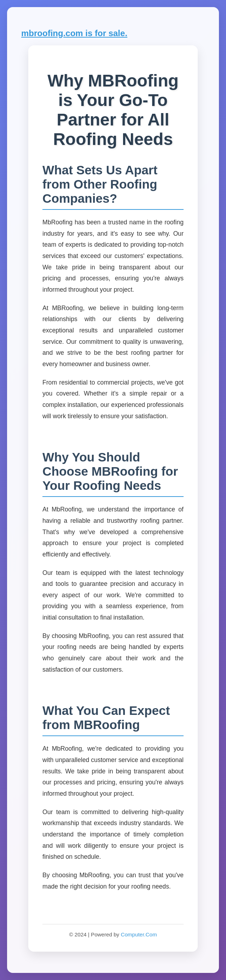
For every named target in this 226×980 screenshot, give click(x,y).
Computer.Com (139, 934)
